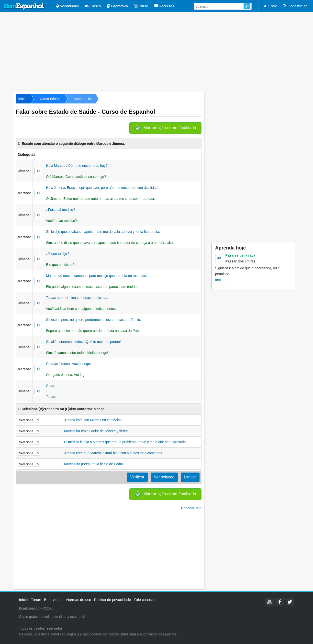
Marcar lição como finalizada (170, 128)
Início (22, 99)
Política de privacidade (112, 600)
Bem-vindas (54, 600)
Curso (141, 6)
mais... (220, 280)
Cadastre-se (295, 6)
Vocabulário (67, 6)
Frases (93, 6)
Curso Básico (50, 99)
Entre (271, 6)
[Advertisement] (156, 51)
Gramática (117, 6)
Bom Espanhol (24, 7)
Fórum (36, 600)
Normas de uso (79, 600)
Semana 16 (82, 99)
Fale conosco (145, 600)
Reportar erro (191, 508)
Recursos (164, 6)
